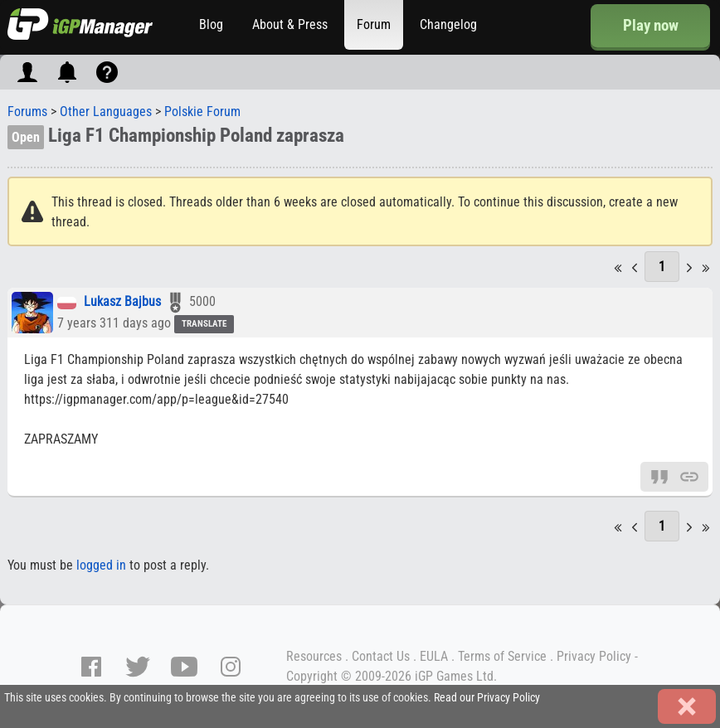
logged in (101, 565)
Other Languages (106, 112)
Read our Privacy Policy (487, 698)
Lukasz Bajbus (122, 302)
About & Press (290, 24)
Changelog (448, 24)
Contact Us (381, 656)
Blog (211, 24)
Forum (374, 24)
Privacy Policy (594, 656)
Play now (651, 25)
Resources (314, 656)
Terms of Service (502, 656)
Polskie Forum (202, 112)
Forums (27, 112)
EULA (434, 656)
